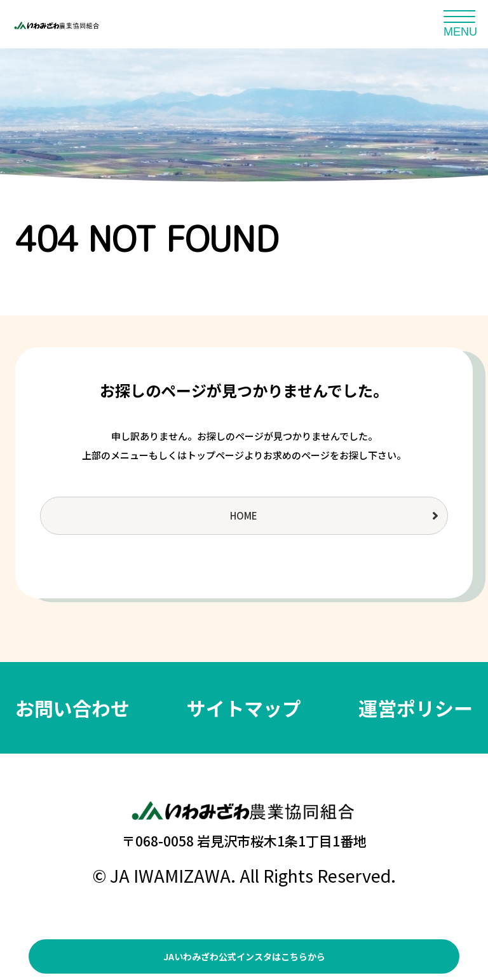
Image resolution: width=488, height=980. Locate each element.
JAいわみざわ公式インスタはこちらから (244, 956)
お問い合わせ (72, 708)
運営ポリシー (416, 708)
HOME (244, 515)
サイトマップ (244, 708)
